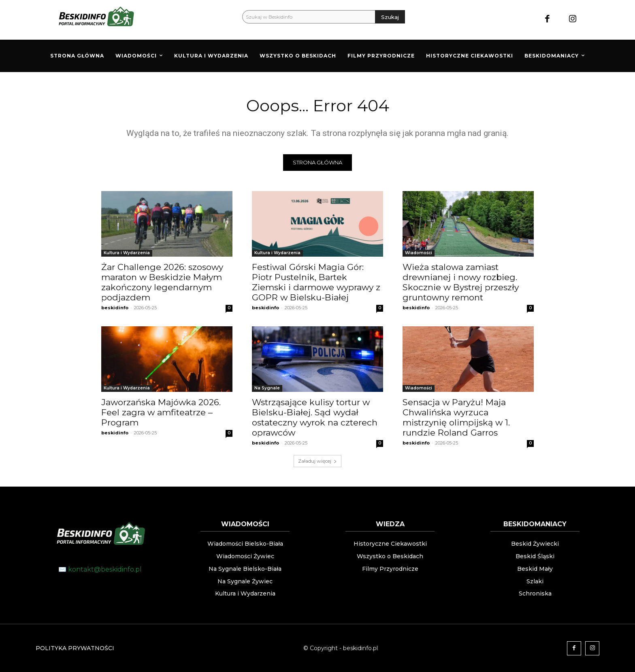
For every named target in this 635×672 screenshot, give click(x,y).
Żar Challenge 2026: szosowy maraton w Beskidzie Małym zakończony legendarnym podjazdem (162, 282)
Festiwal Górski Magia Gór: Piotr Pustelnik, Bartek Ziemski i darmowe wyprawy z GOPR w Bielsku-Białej (316, 282)
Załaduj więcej (317, 461)
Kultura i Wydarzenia (127, 253)
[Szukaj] (390, 17)
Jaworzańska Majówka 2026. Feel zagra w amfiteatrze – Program (161, 412)
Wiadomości (419, 253)
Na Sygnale (267, 388)
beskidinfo (115, 308)
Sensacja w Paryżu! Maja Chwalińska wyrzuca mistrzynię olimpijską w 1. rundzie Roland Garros (456, 417)
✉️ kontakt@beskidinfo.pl (100, 569)
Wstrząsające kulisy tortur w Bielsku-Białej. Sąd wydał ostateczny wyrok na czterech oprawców (315, 417)
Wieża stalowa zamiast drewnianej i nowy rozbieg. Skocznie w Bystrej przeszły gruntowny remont (461, 282)
